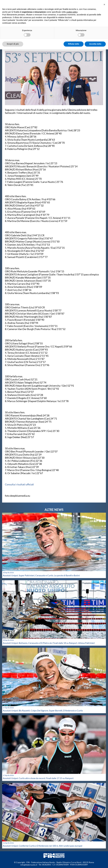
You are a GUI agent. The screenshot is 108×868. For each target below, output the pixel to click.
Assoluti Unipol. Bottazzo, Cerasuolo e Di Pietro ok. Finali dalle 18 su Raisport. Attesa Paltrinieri (49, 643)
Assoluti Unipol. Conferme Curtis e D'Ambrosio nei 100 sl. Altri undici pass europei (43, 846)
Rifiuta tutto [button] (74, 44)
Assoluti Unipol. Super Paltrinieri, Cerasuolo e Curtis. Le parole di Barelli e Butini (41, 575)
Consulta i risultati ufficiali (19, 484)
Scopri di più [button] (13, 44)
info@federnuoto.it (29, 865)
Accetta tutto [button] (95, 44)
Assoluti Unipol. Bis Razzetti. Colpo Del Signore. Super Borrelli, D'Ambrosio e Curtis (43, 710)
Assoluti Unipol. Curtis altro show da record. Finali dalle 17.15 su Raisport (38, 778)
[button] (104, 5)
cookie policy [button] (72, 12)
